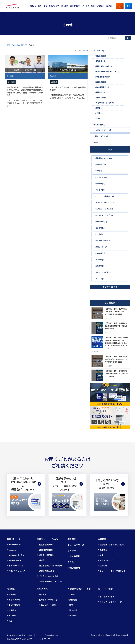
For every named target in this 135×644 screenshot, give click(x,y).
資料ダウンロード (120, 6)
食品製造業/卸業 (46, 545)
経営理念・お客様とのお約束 (112, 545)
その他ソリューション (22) (105, 203)
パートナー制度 (89, 6)
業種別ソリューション (48, 539)
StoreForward (15, 560)
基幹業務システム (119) (104, 158)
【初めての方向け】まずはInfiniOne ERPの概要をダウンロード (23, 484)
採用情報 (109, 6)
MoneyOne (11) (101, 222)
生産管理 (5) (100, 266)
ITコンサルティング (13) (104, 215)
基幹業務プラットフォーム (50, 600)
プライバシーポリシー (48, 635)
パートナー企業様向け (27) (105, 196)
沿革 (102, 555)
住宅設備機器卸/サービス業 (50, 581)
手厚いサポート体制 (47, 605)
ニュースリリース (76, 545)
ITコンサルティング (17, 571)
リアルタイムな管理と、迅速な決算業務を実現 (68, 89)
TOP (9, 45)
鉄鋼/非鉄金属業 (46, 550)
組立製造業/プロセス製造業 (50, 566)
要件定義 (73, 600)
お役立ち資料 (75, 6)
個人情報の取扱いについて (19, 639)
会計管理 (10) (100, 228)
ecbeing (12, 550)
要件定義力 (44, 594)
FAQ (10, 621)
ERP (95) (99, 171)
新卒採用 (12, 594)
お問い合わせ (129, 6)
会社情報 (100, 6)
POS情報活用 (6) (101, 253)
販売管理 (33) (100, 184)
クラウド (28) (100, 190)
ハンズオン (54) (101, 177)
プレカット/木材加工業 (49, 576)
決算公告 (103, 566)
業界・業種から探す (51, 6)
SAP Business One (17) (104, 209)
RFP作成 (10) (100, 234)
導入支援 (73, 610)
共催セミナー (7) (101, 247)
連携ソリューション (17, 566)
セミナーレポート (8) (103, 241)
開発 (71, 605)
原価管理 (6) (100, 260)
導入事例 (65, 6)
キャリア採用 (14, 600)
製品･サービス (36, 6)
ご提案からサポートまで (79, 589)
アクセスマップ (106, 560)
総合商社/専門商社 (47, 555)
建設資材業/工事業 (47, 571)
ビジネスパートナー (108, 597)
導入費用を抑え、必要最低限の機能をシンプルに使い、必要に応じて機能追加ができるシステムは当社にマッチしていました (25, 91)
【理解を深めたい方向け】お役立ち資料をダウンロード (65, 484)
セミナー (72, 550)
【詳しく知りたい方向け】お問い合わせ (107, 484)
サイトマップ (44, 639)
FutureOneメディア (19, 45)
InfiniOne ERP (15, 545)
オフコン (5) (100, 279)
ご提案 (72, 594)
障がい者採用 (14, 605)
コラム (71, 562)
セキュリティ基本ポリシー (19, 635)
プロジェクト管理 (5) (103, 272)
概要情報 (103, 550)
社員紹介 (12, 610)
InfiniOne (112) (101, 165)
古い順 (85, 51)
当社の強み (42, 589)
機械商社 (43, 560)
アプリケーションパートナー (112, 602)
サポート (73, 615)
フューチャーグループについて (113, 571)
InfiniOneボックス (16, 555)
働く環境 (12, 615)
